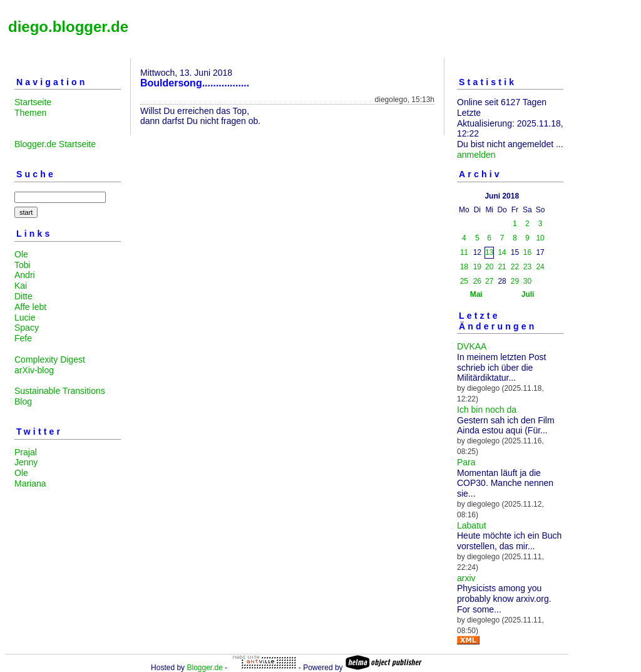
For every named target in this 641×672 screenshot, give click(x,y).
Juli (528, 294)
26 (477, 281)
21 (502, 267)
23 (527, 267)
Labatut (472, 525)
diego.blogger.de (68, 27)
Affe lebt (30, 307)
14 (502, 252)
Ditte (23, 296)
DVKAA (472, 346)
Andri (25, 275)
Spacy (27, 328)
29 (515, 281)
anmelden (476, 155)
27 (489, 281)
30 (527, 281)
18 (464, 267)
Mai (476, 294)
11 (464, 252)
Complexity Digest (50, 359)
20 (489, 267)
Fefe (23, 338)
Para (466, 462)
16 (527, 252)
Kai (21, 286)
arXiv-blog (34, 370)
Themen (30, 113)
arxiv (466, 578)
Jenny (26, 462)
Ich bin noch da (487, 410)
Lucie (25, 318)
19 (477, 267)
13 (489, 252)
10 (540, 238)
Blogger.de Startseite (55, 144)
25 (464, 281)
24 (540, 267)
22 (515, 267)
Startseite (33, 102)
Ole (21, 254)
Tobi (23, 265)
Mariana (30, 483)
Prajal (26, 452)
